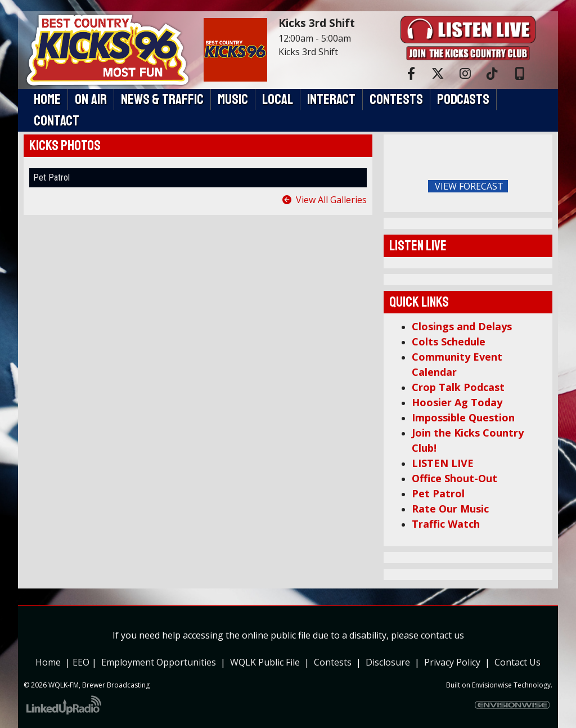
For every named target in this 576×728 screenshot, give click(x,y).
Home (48, 662)
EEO (82, 662)
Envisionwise (492, 685)
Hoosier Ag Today (457, 402)
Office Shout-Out (454, 478)
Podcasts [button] (463, 100)
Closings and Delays (462, 326)
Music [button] (233, 100)
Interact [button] (331, 100)
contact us (442, 635)
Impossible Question (463, 417)
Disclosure (388, 662)
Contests (333, 662)
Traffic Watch (446, 524)
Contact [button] (57, 121)
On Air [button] (91, 100)
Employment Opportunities (159, 662)
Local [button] (278, 100)
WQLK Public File (265, 662)
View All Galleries (331, 200)
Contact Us (517, 662)
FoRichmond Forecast (541, 187)
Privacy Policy (454, 662)
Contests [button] (396, 100)
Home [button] (47, 100)
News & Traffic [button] (162, 100)
